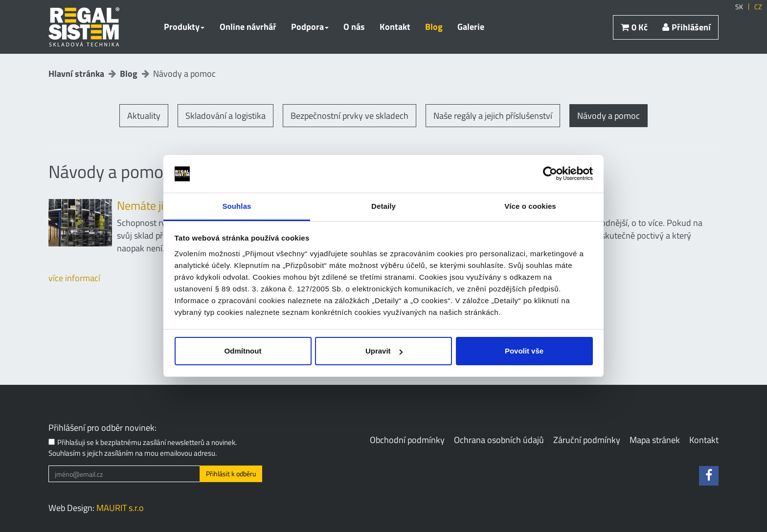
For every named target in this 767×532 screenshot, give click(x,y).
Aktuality (144, 116)
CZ (758, 7)
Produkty (184, 27)
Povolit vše (524, 351)
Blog (434, 27)
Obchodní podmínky (407, 440)
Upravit (384, 351)
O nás (354, 27)
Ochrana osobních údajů (499, 440)
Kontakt (395, 27)
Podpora (310, 27)
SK (739, 7)
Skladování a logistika (226, 116)
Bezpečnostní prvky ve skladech (350, 116)
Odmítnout (243, 351)
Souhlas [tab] (237, 206)
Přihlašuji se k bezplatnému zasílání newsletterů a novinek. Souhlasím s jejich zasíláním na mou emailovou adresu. (143, 448)
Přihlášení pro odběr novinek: (102, 428)
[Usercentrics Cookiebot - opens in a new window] (550, 174)
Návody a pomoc (609, 116)
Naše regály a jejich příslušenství (493, 116)
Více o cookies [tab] (530, 206)
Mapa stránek (655, 440)
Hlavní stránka (76, 74)
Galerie (471, 27)
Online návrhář (248, 27)
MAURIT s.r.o (120, 508)
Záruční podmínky (587, 440)
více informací (74, 278)
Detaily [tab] (383, 206)
